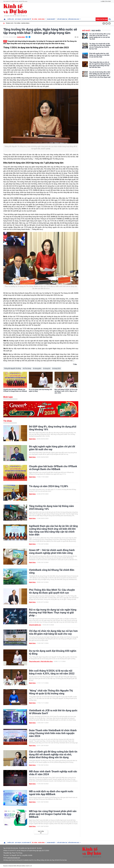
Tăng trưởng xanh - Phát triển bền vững (41, 661)
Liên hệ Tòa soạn (23, 1)
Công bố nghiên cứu (35, 625)
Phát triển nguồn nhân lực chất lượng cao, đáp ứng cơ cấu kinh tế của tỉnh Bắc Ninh (99, 55)
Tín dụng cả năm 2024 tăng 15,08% (49, 486)
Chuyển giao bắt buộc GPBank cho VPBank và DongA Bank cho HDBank (15, 390)
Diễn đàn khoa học (74, 19)
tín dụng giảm (37, 368)
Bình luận (8, 397)
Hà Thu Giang (27, 368)
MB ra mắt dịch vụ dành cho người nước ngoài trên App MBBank (51, 793)
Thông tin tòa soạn (102, 19)
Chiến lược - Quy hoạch (14, 19)
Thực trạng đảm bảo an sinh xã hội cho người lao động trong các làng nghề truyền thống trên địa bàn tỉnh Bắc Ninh (100, 65)
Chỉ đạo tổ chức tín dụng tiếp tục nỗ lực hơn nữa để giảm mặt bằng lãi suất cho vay (53, 632)
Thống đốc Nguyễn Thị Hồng (12, 368)
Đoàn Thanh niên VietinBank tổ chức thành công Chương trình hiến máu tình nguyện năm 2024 (53, 733)
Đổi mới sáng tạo (62, 19)
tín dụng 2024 (56, 368)
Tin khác (8, 421)
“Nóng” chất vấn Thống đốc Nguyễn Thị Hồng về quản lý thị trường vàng (51, 692)
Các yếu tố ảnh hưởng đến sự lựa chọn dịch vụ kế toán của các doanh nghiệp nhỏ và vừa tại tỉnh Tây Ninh (100, 36)
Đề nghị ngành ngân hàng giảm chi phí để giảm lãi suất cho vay (52, 448)
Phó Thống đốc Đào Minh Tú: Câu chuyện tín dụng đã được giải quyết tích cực (52, 591)
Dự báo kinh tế (27, 19)
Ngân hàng (21, 37)
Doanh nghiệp (51, 19)
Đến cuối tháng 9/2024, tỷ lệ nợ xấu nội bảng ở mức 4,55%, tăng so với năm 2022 (66, 391)
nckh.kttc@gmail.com (14, 858)
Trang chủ (9, 23)
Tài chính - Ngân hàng (38, 19)
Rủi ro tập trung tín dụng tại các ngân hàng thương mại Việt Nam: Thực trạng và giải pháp (53, 613)
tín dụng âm (47, 368)
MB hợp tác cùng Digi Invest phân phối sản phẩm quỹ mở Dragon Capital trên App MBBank (53, 814)
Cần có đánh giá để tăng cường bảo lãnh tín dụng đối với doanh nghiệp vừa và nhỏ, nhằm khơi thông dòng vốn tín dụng (53, 754)
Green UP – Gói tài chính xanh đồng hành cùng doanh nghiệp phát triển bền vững (52, 552)
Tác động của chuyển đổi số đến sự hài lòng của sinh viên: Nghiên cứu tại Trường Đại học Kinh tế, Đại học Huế (100, 46)
